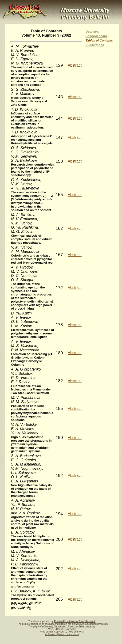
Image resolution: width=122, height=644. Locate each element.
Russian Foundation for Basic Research (75, 621)
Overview (92, 32)
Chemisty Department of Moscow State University (69, 627)
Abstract (75, 65)
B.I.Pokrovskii (69, 629)
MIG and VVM (76, 632)
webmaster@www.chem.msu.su (62, 634)
